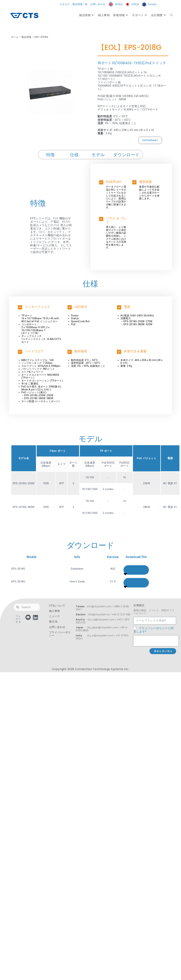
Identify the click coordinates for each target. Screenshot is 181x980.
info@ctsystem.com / (100, 606)
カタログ (65, 4)
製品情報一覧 (80, 4)
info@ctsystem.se (99, 614)
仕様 (74, 155)
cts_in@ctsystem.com (100, 636)
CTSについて (57, 606)
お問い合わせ (98, 4)
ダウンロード (126, 155)
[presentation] (156, 641)
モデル (98, 155)
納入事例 (55, 611)
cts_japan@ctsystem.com (103, 627)
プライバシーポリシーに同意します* (154, 630)
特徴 (50, 155)
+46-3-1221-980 (121, 614)
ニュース (55, 616)
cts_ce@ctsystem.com (101, 620)
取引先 (53, 622)
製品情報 (26, 37)
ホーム (15, 37)
